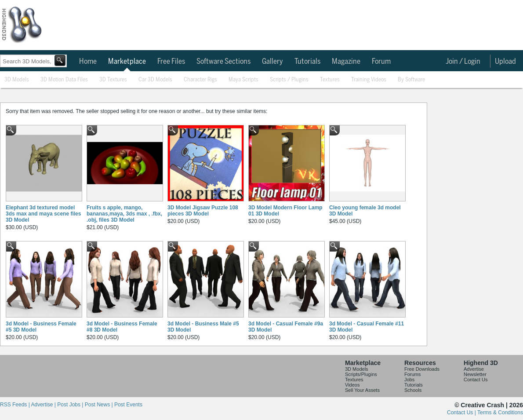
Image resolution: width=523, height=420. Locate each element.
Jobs (409, 380)
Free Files (171, 62)
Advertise (474, 369)
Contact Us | (462, 413)
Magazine (346, 62)
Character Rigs (200, 80)
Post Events (128, 405)
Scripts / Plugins (289, 80)
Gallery (272, 62)
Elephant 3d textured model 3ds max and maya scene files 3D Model (43, 214)
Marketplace (127, 62)
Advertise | (44, 405)
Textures (330, 80)
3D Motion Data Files (64, 80)
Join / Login (463, 62)
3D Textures (113, 80)
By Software (411, 80)
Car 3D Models (155, 80)
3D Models (17, 80)
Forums (412, 374)
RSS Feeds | (15, 405)
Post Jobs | (71, 405)
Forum (381, 62)
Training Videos (369, 80)
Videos (352, 385)
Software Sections (223, 62)
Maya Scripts (243, 80)
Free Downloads (422, 369)
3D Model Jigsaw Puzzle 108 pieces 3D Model (203, 211)
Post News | (100, 405)
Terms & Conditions (500, 413)
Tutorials (307, 62)
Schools (413, 390)
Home (88, 62)
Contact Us (476, 380)
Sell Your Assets (362, 390)
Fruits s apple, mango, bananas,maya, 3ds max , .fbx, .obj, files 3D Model (124, 214)
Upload (505, 62)
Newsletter (475, 374)
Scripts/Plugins (361, 374)
